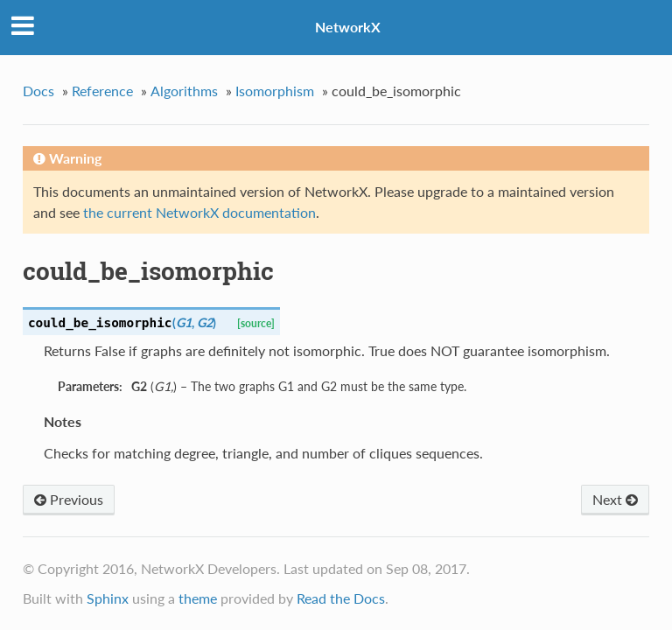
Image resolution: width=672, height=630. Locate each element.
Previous (69, 499)
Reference (102, 91)
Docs (38, 91)
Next (615, 499)
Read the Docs (341, 598)
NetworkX (348, 27)
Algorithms (184, 91)
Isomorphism (275, 91)
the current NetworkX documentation (199, 212)
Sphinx (108, 598)
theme (198, 598)
